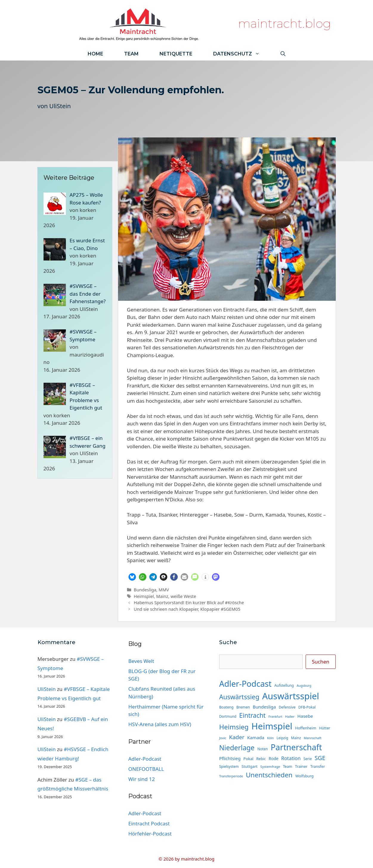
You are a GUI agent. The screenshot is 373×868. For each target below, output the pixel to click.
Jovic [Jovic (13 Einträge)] (223, 738)
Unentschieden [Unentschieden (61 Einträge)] (269, 775)
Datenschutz (242, 54)
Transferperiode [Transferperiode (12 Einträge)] (231, 776)
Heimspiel (144, 596)
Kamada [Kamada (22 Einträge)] (256, 737)
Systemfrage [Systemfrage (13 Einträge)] (270, 767)
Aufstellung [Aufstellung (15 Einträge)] (284, 685)
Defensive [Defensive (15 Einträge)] (287, 707)
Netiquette (176, 54)
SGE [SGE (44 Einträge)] (320, 758)
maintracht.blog (285, 23)
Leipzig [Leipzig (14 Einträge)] (283, 738)
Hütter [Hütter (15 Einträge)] (325, 728)
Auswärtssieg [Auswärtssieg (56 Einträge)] (239, 697)
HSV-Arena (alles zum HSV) (160, 724)
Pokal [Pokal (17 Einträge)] (248, 759)
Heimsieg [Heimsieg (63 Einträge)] (234, 727)
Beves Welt (141, 661)
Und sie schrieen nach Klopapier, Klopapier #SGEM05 (187, 609)
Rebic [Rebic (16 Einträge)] (261, 759)
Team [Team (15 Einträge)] (288, 767)
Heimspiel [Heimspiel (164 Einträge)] (272, 726)
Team (131, 54)
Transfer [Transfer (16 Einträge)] (318, 766)
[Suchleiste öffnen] (283, 54)
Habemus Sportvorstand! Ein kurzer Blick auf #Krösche (189, 603)
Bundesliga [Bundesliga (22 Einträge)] (264, 707)
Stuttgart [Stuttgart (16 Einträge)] (249, 766)
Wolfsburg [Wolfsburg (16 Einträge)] (304, 776)
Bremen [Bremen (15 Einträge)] (243, 707)
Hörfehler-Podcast (150, 834)
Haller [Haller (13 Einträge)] (290, 716)
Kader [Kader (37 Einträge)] (237, 737)
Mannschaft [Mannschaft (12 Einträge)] (313, 738)
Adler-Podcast (145, 759)
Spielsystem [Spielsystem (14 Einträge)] (229, 766)
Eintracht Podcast (149, 823)
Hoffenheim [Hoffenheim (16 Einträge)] (306, 728)
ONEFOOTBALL (146, 769)
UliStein (60, 106)
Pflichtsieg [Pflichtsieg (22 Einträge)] (230, 758)
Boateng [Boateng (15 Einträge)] (226, 707)
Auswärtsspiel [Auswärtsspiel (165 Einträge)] (291, 696)
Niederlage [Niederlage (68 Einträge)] (237, 748)
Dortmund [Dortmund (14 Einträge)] (228, 716)
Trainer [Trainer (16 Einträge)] (301, 766)
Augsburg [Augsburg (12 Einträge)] (304, 686)
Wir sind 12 (141, 779)
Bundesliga (145, 590)
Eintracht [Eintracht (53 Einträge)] (252, 715)
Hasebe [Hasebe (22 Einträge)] (305, 716)
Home (95, 54)
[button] (132, 577)
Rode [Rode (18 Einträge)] (274, 759)
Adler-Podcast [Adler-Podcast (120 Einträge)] (245, 684)
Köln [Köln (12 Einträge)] (270, 738)
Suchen (321, 662)
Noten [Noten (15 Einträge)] (263, 749)
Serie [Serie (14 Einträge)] (308, 759)
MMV (164, 590)
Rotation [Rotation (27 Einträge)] (291, 758)
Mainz (162, 596)
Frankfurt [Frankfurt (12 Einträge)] (275, 717)
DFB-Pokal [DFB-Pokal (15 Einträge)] (307, 707)
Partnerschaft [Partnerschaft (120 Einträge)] (296, 747)
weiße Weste (183, 596)
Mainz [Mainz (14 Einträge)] (296, 738)
